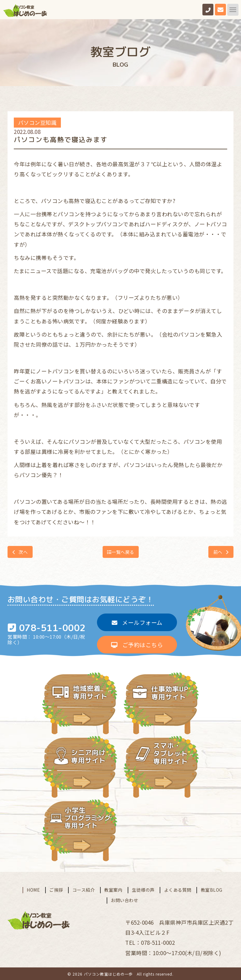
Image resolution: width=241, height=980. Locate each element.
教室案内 (113, 889)
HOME (33, 889)
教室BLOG (212, 889)
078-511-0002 (52, 628)
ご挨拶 (56, 889)
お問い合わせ (124, 899)
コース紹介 (84, 889)
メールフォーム (137, 622)
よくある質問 (178, 889)
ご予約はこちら (137, 644)
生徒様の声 (143, 889)
